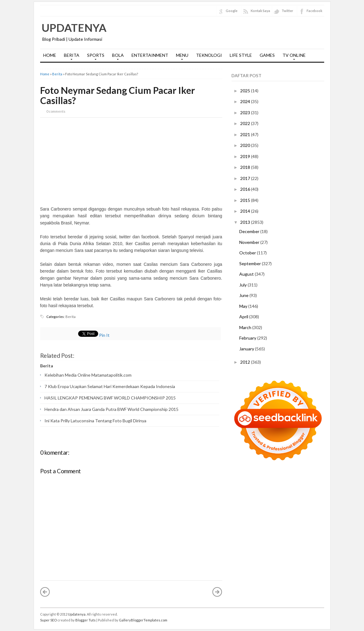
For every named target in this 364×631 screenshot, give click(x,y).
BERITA (70, 57)
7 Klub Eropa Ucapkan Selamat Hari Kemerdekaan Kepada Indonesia (110, 386)
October (248, 253)
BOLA (116, 57)
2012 (246, 362)
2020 (246, 145)
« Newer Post (45, 592)
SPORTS (94, 57)
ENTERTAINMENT (150, 55)
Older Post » (217, 592)
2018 (246, 167)
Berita (57, 74)
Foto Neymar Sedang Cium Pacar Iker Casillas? (117, 95)
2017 (246, 178)
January (247, 349)
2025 (246, 91)
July (243, 285)
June (244, 295)
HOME (50, 55)
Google (232, 11)
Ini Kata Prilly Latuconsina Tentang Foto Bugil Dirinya (95, 421)
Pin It (104, 335)
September (251, 263)
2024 (246, 101)
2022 (246, 123)
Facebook (314, 11)
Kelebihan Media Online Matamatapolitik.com (88, 375)
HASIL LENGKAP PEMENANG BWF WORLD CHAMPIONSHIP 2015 (110, 398)
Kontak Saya (260, 11)
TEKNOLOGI (209, 55)
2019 (246, 156)
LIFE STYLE (241, 55)
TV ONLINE (293, 57)
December (250, 231)
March (246, 327)
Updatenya (74, 27)
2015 (246, 200)
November (250, 242)
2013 (246, 222)
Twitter (287, 11)
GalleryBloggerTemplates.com (143, 620)
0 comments (56, 111)
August (247, 274)
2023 (246, 113)
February (248, 338)
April (244, 317)
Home (45, 74)
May (244, 306)
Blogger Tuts (86, 620)
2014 (246, 211)
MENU (181, 57)
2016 (246, 189)
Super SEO (48, 620)
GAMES (267, 55)
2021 (246, 134)
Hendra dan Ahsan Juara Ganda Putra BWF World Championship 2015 (111, 409)
